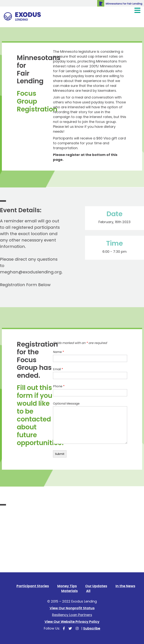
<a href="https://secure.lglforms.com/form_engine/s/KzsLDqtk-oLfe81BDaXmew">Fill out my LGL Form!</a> (72, 557)
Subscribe (92, 628)
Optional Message (66, 404)
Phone (59, 386)
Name (59, 352)
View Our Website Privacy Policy (72, 622)
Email (58, 369)
